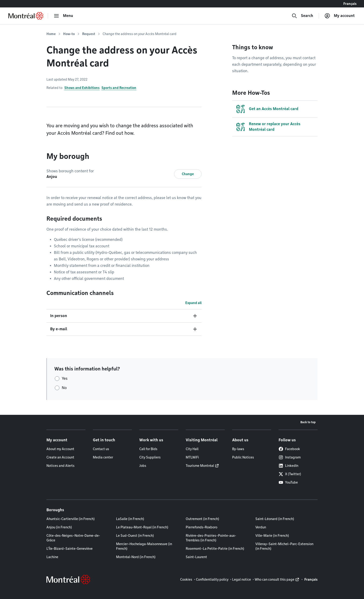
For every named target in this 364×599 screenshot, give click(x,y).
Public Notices (243, 457)
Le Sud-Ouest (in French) (135, 536)
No (64, 388)
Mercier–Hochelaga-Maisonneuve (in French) (144, 546)
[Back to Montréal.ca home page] (26, 16)
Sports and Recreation (119, 88)
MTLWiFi (192, 457)
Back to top (308, 422)
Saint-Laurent (196, 557)
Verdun (261, 527)
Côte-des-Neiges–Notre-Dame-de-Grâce (73, 538)
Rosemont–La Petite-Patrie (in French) (215, 549)
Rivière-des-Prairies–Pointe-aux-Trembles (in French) (211, 538)
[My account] (340, 16)
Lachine (52, 557)
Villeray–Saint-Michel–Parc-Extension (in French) (284, 546)
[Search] (302, 16)
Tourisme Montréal (200, 466)
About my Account (60, 449)
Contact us (101, 449)
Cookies (186, 579)
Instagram (290, 457)
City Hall (192, 449)
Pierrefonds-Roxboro (201, 527)
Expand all (193, 303)
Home (51, 34)
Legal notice (242, 579)
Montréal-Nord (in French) (136, 557)
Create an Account (60, 457)
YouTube (288, 482)
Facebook (289, 449)
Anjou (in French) (59, 527)
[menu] (63, 16)
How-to (69, 34)
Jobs (143, 466)
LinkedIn (288, 466)
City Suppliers (150, 457)
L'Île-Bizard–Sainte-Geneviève (70, 549)
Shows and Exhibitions (82, 88)
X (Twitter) (290, 474)
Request (89, 34)
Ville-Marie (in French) (272, 536)
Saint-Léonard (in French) (275, 519)
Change (188, 174)
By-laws (238, 449)
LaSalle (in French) (130, 519)
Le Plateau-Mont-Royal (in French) (142, 527)
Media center (103, 457)
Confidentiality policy (212, 579)
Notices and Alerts (60, 466)
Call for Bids (148, 449)
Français (350, 4)
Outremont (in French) (202, 519)
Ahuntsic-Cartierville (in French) (71, 519)
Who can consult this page (275, 579)
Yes (65, 378)
